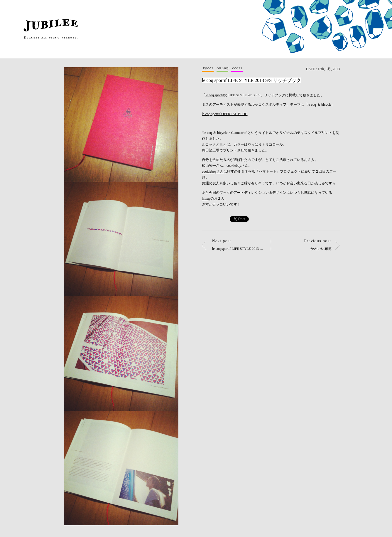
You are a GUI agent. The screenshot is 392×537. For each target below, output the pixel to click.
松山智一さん (212, 166)
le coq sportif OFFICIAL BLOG (225, 114)
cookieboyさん (237, 166)
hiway (206, 198)
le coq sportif (215, 95)
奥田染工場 (211, 150)
